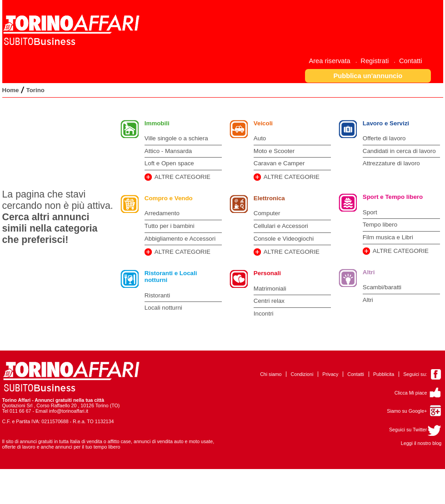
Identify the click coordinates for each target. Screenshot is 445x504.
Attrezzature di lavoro (391, 163)
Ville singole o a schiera (176, 138)
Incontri (264, 314)
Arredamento (162, 213)
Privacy (330, 374)
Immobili (157, 123)
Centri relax (269, 301)
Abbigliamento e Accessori (180, 239)
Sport (370, 212)
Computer (267, 213)
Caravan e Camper (279, 163)
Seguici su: (415, 374)
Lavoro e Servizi (386, 123)
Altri (369, 272)
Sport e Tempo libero (393, 197)
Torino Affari (17, 400)
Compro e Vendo (169, 198)
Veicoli (263, 123)
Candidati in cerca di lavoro (399, 151)
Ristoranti (157, 295)
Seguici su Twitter (408, 430)
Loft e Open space (169, 163)
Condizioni (302, 374)
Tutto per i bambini (170, 226)
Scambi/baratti (382, 287)
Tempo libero (380, 225)
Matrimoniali (270, 289)
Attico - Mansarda (168, 151)
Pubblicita (384, 374)
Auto (260, 138)
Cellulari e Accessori (281, 226)
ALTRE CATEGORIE (182, 177)
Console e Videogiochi (284, 239)
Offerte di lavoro (384, 138)
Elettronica (269, 198)
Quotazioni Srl (17, 405)
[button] (368, 76)
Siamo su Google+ (407, 411)
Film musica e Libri (388, 237)
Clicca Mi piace (411, 393)
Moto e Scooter (274, 151)
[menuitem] (333, 61)
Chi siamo (271, 374)
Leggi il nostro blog (421, 443)
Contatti (356, 374)
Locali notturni (163, 308)
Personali (267, 273)
